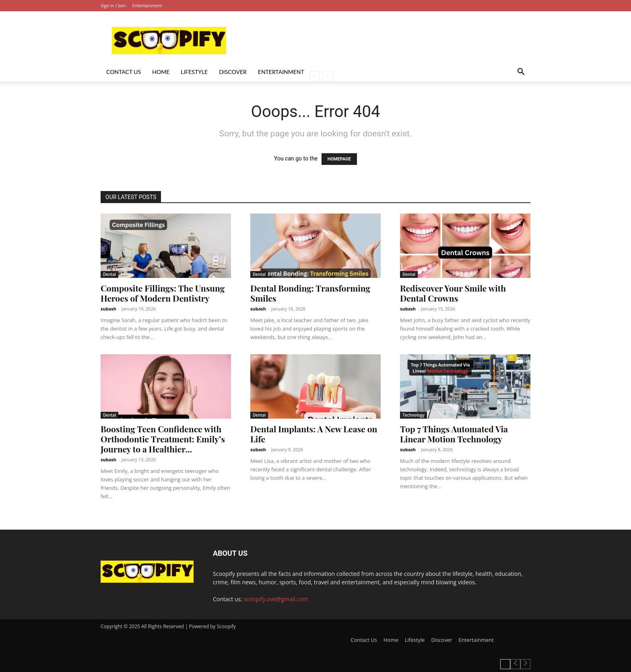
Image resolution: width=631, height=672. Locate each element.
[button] (521, 73)
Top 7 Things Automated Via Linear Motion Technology (454, 434)
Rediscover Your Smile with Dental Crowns (453, 293)
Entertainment (147, 5)
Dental (109, 274)
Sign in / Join (113, 5)
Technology (413, 415)
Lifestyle (194, 72)
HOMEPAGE (339, 159)
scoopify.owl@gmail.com (276, 599)
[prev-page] (315, 76)
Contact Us (124, 72)
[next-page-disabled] (328, 76)
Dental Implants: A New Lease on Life (314, 434)
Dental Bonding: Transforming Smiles (310, 293)
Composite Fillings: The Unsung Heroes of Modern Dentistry (163, 293)
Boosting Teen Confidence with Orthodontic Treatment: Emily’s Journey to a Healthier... (163, 439)
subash (108, 309)
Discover (233, 72)
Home (161, 72)
